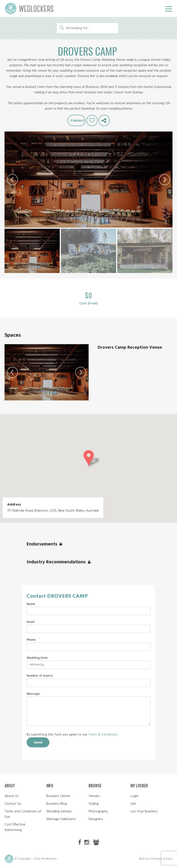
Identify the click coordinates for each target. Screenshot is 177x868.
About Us (12, 796)
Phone (31, 640)
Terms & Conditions (103, 735)
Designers (96, 819)
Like (92, 120)
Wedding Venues (59, 812)
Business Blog (57, 804)
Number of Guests (40, 676)
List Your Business (144, 812)
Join (133, 804)
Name (31, 604)
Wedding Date (37, 658)
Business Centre (58, 796)
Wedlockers (29, 8)
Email (31, 622)
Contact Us (13, 804)
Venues (94, 796)
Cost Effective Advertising (15, 827)
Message (33, 694)
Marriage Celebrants (61, 819)
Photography (98, 812)
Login (134, 796)
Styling (94, 804)
